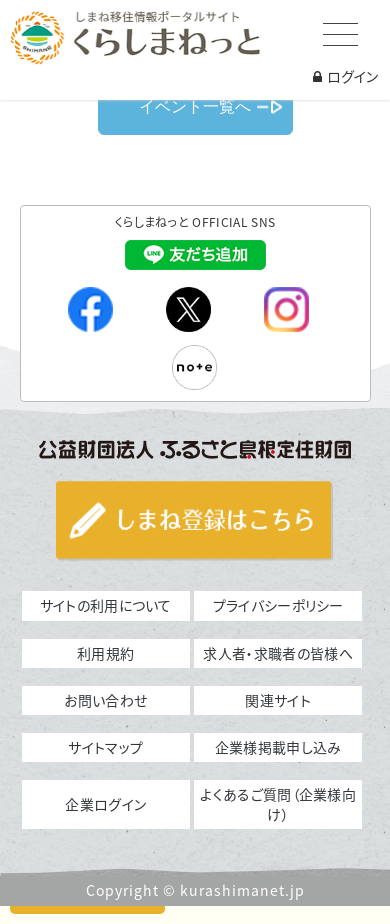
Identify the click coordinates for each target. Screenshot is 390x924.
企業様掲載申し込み (278, 747)
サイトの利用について (106, 605)
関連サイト (278, 700)
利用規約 (105, 653)
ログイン (345, 76)
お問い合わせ (105, 700)
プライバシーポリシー (278, 605)
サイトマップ (105, 747)
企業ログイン (105, 804)
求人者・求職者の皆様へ (277, 653)
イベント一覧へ (195, 106)
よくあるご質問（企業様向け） (278, 804)
